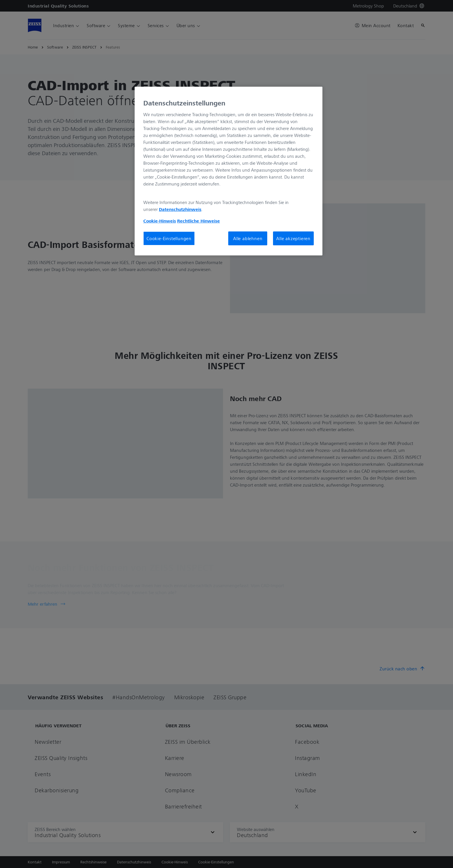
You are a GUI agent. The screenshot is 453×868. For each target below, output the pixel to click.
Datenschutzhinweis (180, 209)
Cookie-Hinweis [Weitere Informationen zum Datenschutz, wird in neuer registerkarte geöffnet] (160, 221)
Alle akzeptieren (293, 238)
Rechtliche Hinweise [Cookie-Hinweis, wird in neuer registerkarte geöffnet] (198, 221)
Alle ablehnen (248, 238)
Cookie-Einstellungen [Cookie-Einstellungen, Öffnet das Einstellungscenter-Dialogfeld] (169, 238)
